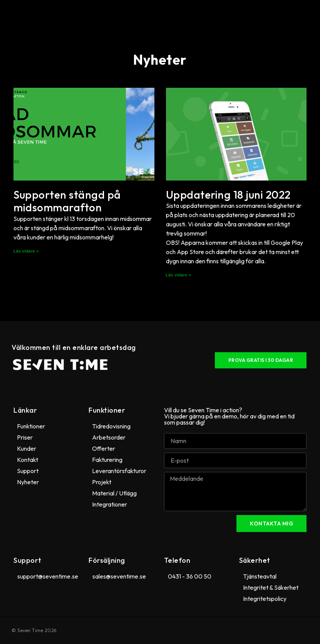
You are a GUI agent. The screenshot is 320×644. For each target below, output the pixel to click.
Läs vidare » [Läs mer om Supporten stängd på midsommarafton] (26, 251)
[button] (158, 15)
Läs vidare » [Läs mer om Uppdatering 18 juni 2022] (179, 275)
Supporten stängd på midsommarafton (67, 201)
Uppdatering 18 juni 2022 (228, 195)
